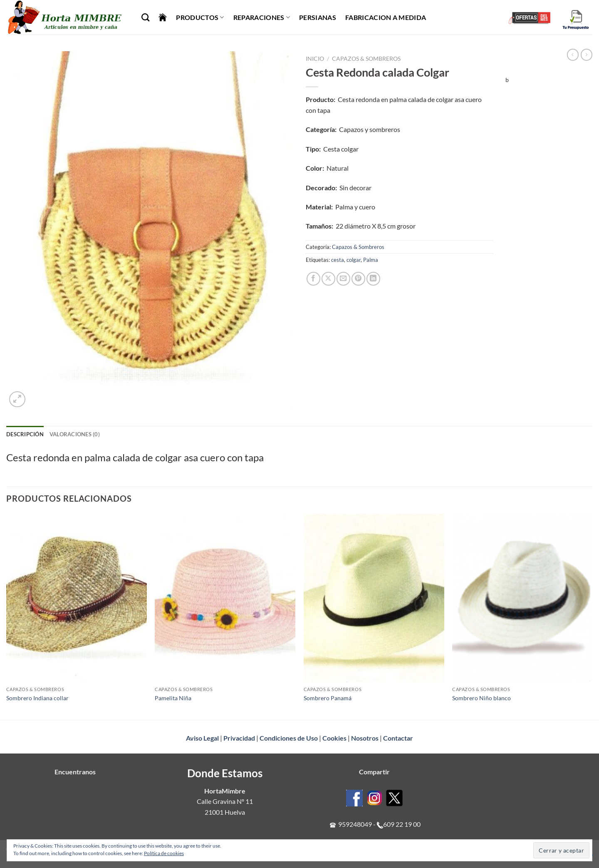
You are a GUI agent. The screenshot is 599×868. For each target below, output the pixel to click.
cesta (338, 260)
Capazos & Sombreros (366, 59)
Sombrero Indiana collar (37, 698)
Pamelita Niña (173, 698)
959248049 (355, 824)
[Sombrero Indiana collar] (77, 598)
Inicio (315, 59)
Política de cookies (164, 853)
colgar (354, 260)
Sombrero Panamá (328, 698)
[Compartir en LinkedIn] (373, 279)
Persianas (318, 17)
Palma (371, 260)
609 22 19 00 (402, 824)
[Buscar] (145, 17)
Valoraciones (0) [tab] (75, 434)
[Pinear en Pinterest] (358, 279)
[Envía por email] (343, 279)
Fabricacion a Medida (386, 17)
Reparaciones (262, 17)
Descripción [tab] (25, 434)
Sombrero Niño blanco (481, 698)
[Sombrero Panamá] (374, 598)
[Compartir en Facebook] (313, 279)
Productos (200, 17)
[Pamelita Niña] (225, 598)
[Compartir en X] (328, 279)
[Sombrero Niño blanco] (522, 598)
